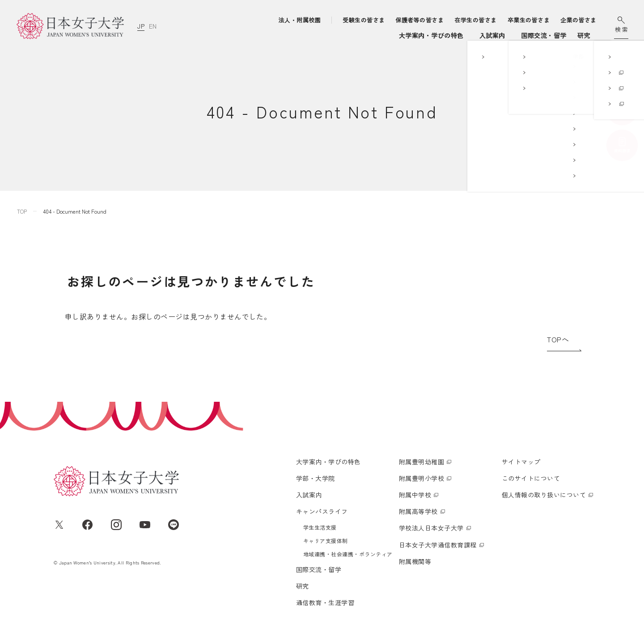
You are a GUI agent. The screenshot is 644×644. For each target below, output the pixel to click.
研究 (513, 35)
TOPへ (558, 339)
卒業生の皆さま (529, 20)
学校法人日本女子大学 (431, 528)
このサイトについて (531, 478)
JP (141, 26)
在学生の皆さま (475, 20)
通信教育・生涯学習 (559, 35)
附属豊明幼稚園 (422, 462)
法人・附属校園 (300, 20)
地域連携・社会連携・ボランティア (348, 554)
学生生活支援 (320, 527)
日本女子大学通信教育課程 (438, 545)
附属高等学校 (418, 511)
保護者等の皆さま (420, 20)
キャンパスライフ (407, 35)
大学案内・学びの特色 (244, 35)
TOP (22, 211)
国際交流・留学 (473, 35)
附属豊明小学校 (422, 478)
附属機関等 (415, 561)
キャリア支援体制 (326, 541)
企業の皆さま (578, 20)
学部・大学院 (307, 35)
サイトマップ (521, 462)
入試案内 (357, 35)
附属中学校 (415, 495)
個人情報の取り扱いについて (544, 495)
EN (153, 26)
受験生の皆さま (364, 20)
